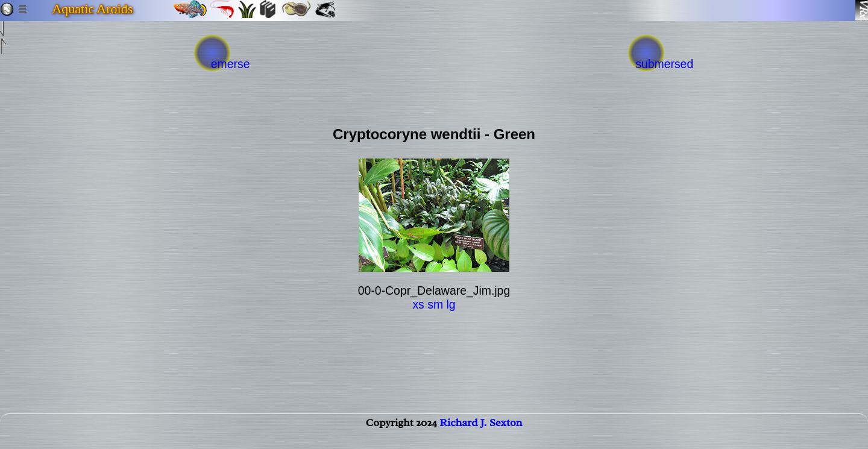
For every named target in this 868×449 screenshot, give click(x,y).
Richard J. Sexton (481, 435)
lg (451, 304)
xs (418, 304)
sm (435, 304)
